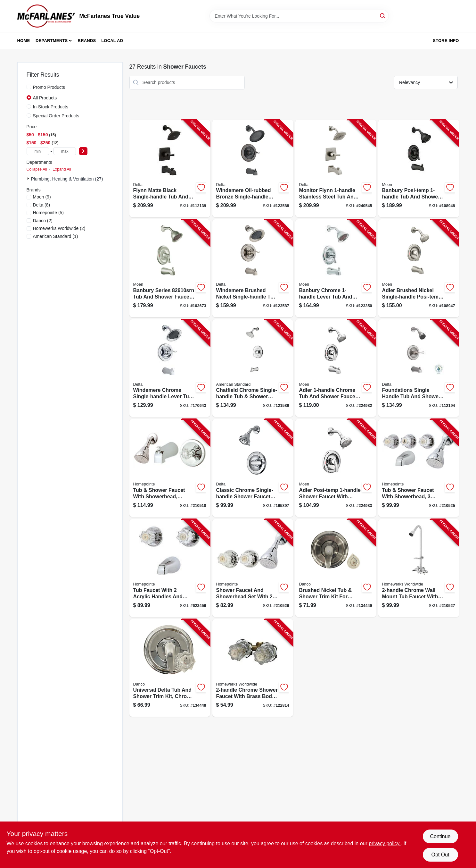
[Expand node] (29, 179)
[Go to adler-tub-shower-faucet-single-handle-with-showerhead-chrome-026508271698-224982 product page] (336, 368)
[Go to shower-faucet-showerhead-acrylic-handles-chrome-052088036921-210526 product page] (253, 568)
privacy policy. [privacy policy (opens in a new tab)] (385, 843)
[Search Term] (299, 16)
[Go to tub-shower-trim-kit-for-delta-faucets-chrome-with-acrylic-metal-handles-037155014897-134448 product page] (170, 668)
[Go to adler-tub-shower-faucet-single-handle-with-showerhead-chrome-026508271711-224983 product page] (336, 468)
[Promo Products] (29, 87)
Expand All (62, 169)
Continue (440, 836)
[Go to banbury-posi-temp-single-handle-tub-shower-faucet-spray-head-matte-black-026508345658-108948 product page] (419, 169)
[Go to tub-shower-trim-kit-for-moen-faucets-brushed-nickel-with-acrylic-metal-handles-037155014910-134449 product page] (336, 568)
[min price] (38, 151)
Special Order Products (56, 116)
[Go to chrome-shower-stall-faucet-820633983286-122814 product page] (253, 668)
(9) (42, 197)
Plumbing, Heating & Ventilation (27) (67, 179)
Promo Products (49, 87)
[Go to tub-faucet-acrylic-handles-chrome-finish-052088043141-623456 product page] (170, 568)
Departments (52, 41)
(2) (43, 221)
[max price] (65, 151)
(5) (49, 213)
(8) (42, 205)
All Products (45, 98)
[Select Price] (83, 151)
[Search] (383, 16)
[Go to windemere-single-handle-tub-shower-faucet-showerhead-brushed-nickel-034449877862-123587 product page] (253, 268)
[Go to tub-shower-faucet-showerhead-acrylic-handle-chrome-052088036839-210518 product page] (170, 468)
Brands (87, 41)
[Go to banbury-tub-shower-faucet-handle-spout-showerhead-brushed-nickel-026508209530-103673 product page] (170, 268)
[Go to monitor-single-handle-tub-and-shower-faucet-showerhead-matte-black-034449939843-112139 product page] (170, 169)
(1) (56, 236)
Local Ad (112, 41)
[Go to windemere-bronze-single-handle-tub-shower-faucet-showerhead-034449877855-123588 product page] (253, 169)
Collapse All (37, 169)
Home (24, 41)
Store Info (446, 41)
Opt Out (440, 855)
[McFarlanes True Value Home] (46, 16)
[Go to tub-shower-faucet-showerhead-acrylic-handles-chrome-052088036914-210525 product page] (419, 468)
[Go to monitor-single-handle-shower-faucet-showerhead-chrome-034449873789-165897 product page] (253, 468)
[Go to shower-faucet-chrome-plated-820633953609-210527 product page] (419, 568)
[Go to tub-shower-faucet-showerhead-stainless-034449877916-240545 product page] (336, 169)
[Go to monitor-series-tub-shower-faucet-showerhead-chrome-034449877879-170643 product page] (170, 368)
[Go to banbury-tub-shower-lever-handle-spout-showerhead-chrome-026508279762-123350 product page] (336, 268)
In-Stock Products (51, 107)
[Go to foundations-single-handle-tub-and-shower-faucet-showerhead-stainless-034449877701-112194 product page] (419, 368)
